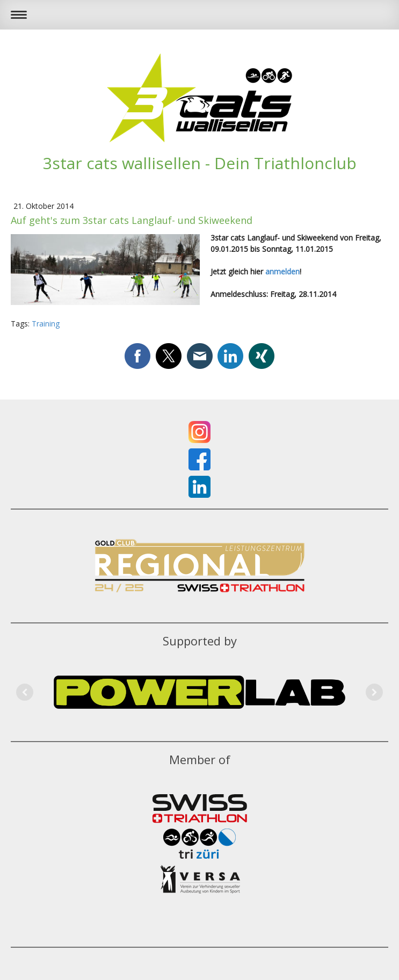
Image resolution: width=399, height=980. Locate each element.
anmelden (282, 271)
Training (46, 324)
